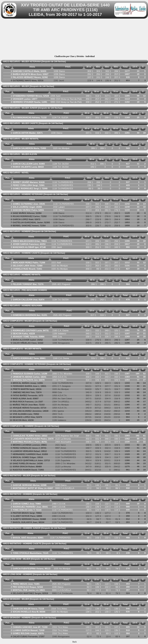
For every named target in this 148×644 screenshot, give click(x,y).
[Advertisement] (75, 37)
